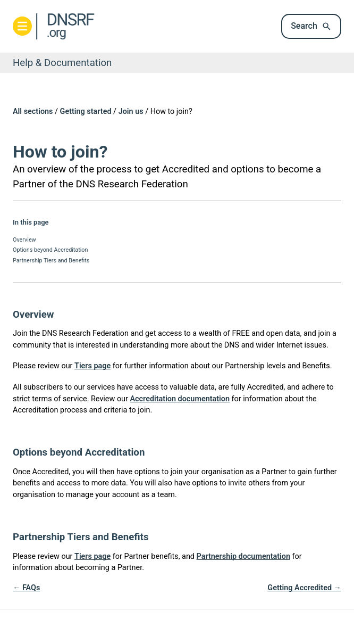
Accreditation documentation (180, 399)
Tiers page (92, 366)
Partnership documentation (243, 556)
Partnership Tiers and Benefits (51, 261)
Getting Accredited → (304, 588)
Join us (131, 112)
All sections (33, 112)
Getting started (86, 112)
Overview (24, 240)
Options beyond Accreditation (50, 250)
